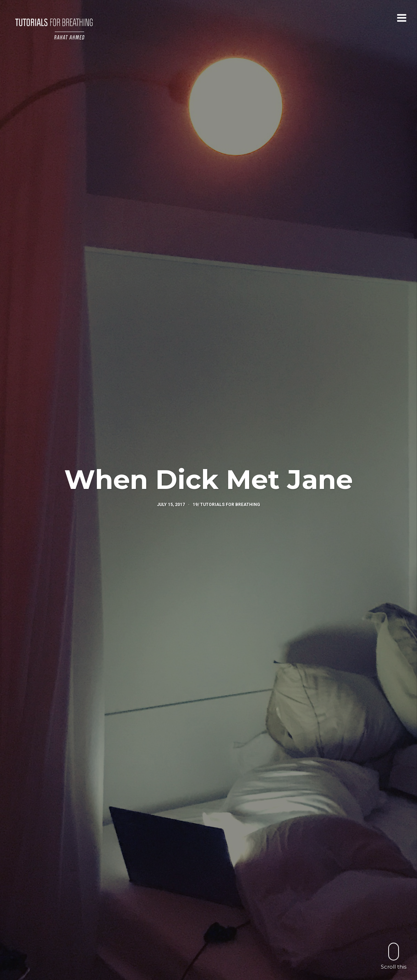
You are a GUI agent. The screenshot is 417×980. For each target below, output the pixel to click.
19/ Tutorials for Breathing (226, 505)
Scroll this (394, 956)
